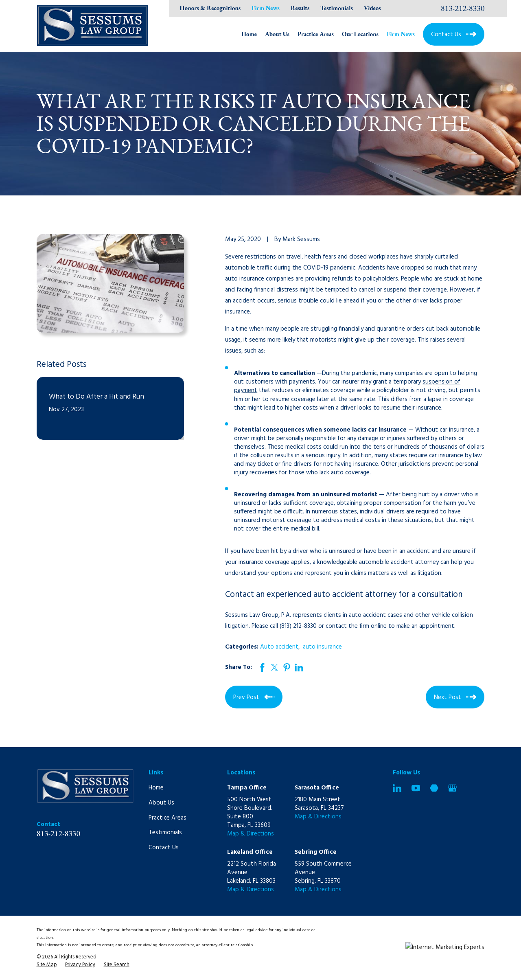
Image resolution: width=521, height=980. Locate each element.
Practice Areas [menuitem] (316, 34)
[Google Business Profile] (452, 788)
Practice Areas (167, 818)
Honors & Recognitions (210, 8)
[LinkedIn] (397, 788)
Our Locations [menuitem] (360, 34)
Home (156, 788)
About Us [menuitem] (277, 34)
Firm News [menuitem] (401, 34)
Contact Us (164, 848)
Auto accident (279, 647)
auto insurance (322, 647)
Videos (372, 8)
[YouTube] (416, 788)
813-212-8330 (463, 8)
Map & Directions (251, 834)
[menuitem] (47, 965)
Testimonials (337, 8)
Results (300, 8)
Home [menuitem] (249, 34)
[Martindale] (434, 788)
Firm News (266, 8)
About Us (161, 803)
